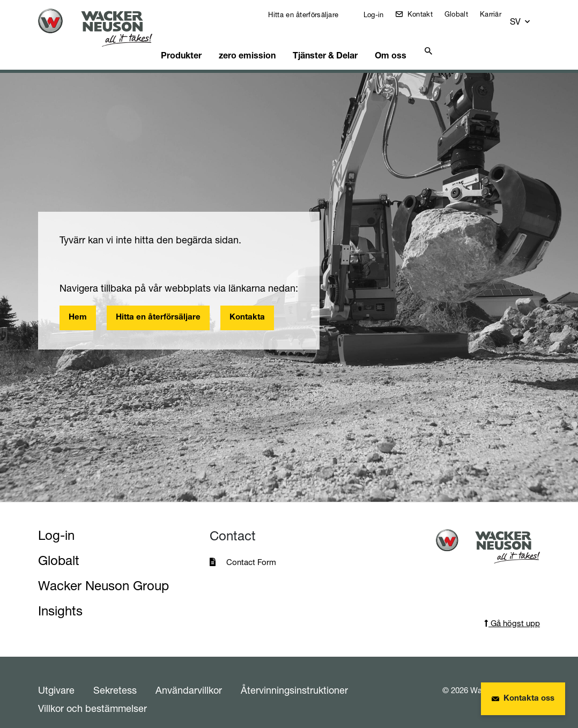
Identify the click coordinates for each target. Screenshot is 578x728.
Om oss (396, 40)
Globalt (464, 14)
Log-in (380, 14)
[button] (530, 17)
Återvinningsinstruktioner (294, 677)
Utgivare (56, 677)
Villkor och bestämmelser (92, 695)
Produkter (193, 40)
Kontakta (247, 304)
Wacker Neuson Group (103, 572)
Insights (60, 597)
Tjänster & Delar (332, 40)
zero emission (256, 40)
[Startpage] (102, 28)
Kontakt (426, 14)
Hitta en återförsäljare (310, 14)
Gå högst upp (512, 610)
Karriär (498, 14)
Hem (78, 304)
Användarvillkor (189, 677)
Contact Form (251, 549)
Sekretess (115, 677)
